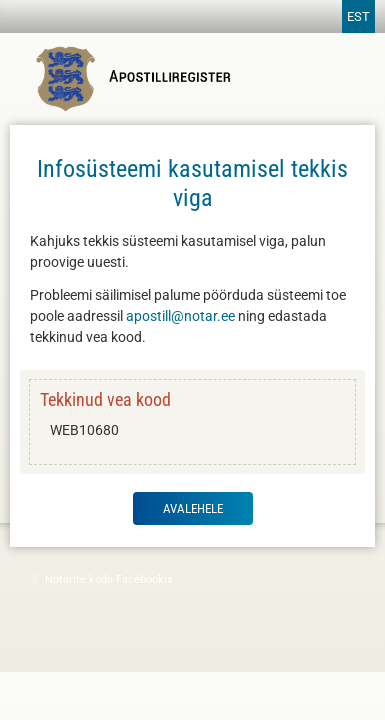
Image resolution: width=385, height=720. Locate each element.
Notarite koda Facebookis (101, 578)
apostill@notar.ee (180, 316)
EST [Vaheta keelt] (358, 16)
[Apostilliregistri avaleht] (138, 108)
